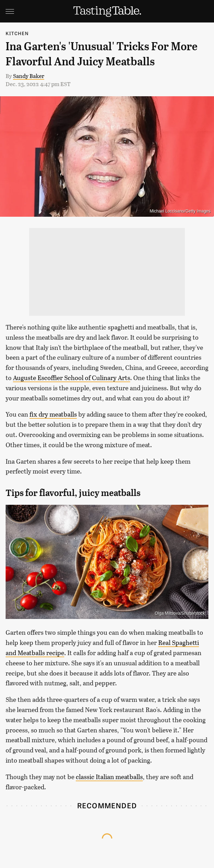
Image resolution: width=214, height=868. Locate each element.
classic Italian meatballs (109, 777)
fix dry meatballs (53, 414)
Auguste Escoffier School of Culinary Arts (72, 378)
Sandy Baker (29, 76)
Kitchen (17, 33)
